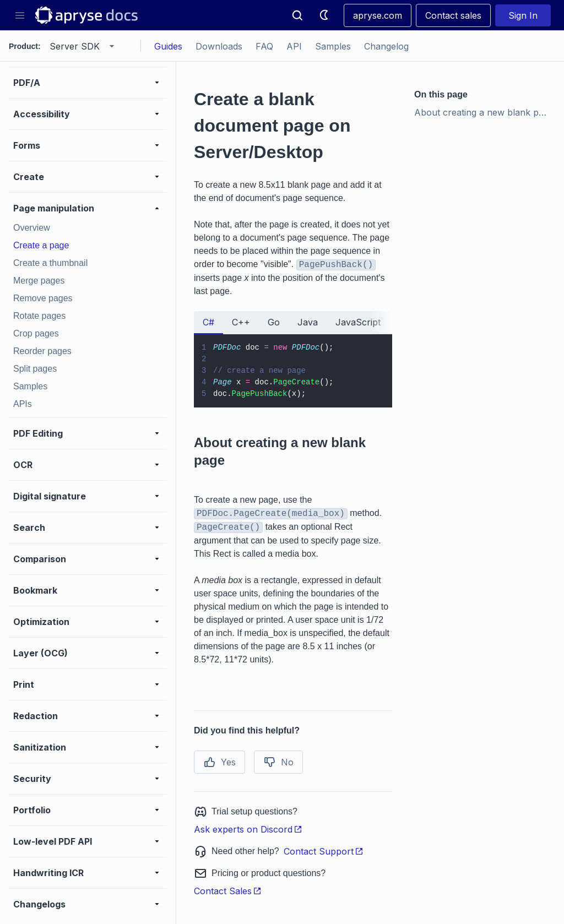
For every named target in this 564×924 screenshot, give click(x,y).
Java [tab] (308, 322)
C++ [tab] (241, 322)
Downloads (219, 46)
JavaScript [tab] (358, 322)
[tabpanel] (293, 371)
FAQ (264, 46)
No (278, 762)
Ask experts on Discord (248, 829)
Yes (219, 762)
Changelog (386, 46)
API (294, 46)
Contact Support (324, 851)
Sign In (523, 15)
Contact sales (453, 15)
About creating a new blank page (484, 112)
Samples (333, 46)
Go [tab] (274, 322)
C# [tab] (208, 322)
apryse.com (378, 15)
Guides (168, 46)
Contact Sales (228, 891)
